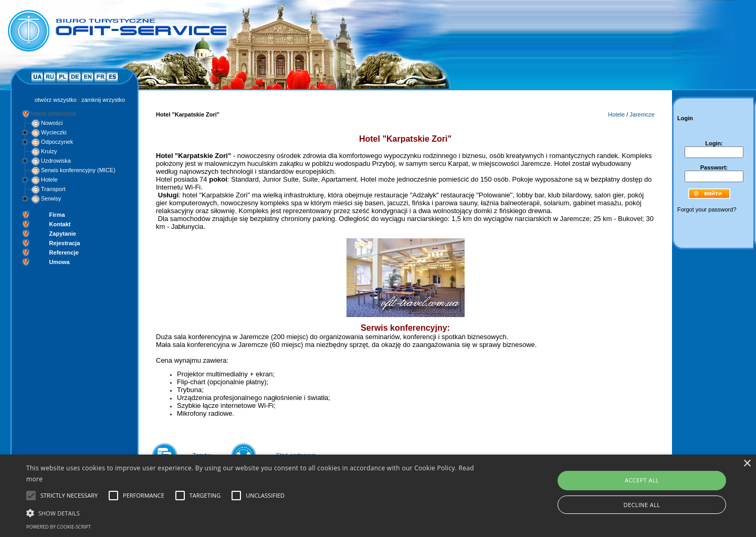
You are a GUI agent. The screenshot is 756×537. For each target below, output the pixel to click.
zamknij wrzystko (103, 100)
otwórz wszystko (56, 100)
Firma (57, 215)
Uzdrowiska (56, 161)
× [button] (747, 464)
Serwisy (51, 198)
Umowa (60, 262)
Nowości (52, 123)
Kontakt (60, 224)
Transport (53, 189)
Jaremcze (642, 114)
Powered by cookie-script (59, 527)
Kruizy (49, 151)
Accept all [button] (642, 480)
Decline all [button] (642, 505)
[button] (255, 512)
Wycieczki (54, 132)
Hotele (49, 180)
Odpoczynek (57, 142)
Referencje (64, 252)
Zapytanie (63, 234)
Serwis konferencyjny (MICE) (78, 170)
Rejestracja (65, 243)
